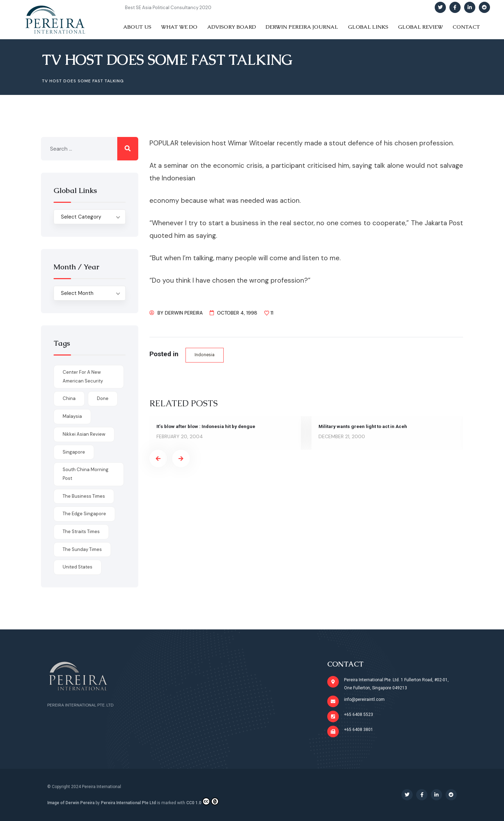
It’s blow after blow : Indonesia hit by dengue (207, 427)
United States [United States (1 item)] (78, 567)
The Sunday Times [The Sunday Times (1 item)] (82, 549)
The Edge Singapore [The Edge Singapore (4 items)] (84, 514)
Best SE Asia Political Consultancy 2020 (168, 8)
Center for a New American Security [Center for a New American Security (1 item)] (83, 377)
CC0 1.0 (202, 801)
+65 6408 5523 (359, 715)
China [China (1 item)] (69, 398)
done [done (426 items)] (103, 398)
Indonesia (205, 355)
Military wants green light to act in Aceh (364, 427)
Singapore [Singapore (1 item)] (74, 452)
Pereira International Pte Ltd (128, 803)
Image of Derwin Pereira (71, 803)
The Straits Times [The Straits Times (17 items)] (81, 532)
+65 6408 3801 (359, 730)
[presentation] (158, 459)
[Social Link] (440, 7)
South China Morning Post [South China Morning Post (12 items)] (86, 474)
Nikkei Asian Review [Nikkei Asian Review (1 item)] (84, 434)
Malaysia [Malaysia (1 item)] (72, 416)
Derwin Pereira (184, 313)
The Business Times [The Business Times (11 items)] (84, 496)
